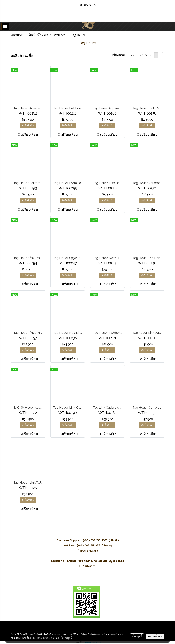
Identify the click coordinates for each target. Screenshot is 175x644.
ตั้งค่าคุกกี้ (137, 636)
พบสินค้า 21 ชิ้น (22, 56)
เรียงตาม (120, 55)
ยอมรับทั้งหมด (155, 636)
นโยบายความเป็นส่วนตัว (42, 638)
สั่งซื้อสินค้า (28, 125)
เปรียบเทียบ (29, 134)
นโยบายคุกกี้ (66, 638)
